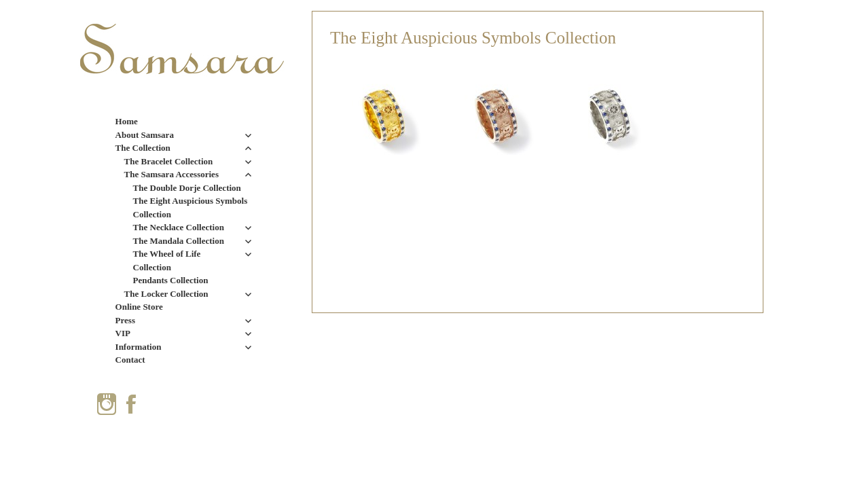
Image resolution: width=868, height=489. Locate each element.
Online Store (139, 307)
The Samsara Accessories (171, 174)
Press (125, 320)
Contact (130, 360)
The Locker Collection (166, 294)
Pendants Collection (171, 280)
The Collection (143, 148)
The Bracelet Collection (169, 161)
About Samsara (145, 135)
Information (139, 347)
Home (127, 121)
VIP (123, 333)
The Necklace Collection (179, 227)
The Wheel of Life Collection (167, 260)
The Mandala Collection (179, 241)
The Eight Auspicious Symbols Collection (191, 207)
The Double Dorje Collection (187, 188)
